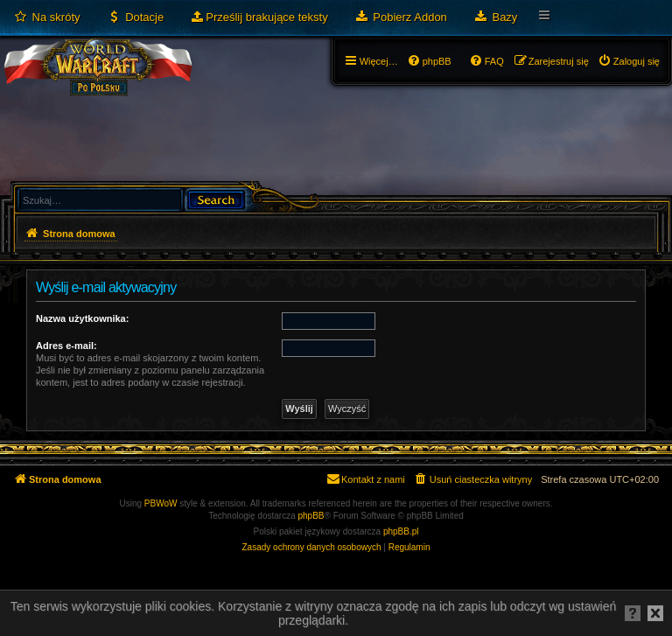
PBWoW (161, 503)
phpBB (311, 516)
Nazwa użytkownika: (82, 318)
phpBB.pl (401, 531)
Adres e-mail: (66, 346)
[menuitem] (47, 17)
